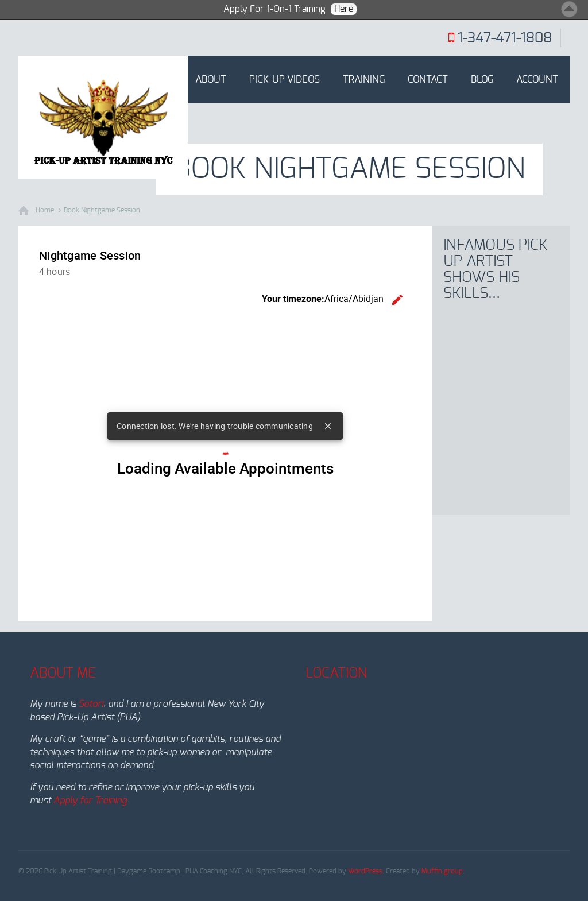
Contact (428, 80)
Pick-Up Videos (285, 80)
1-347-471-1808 (505, 38)
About (211, 80)
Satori (91, 704)
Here (344, 9)
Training (364, 80)
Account (537, 80)
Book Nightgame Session (102, 210)
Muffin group (442, 871)
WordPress (365, 871)
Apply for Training (90, 801)
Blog (482, 80)
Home (159, 80)
